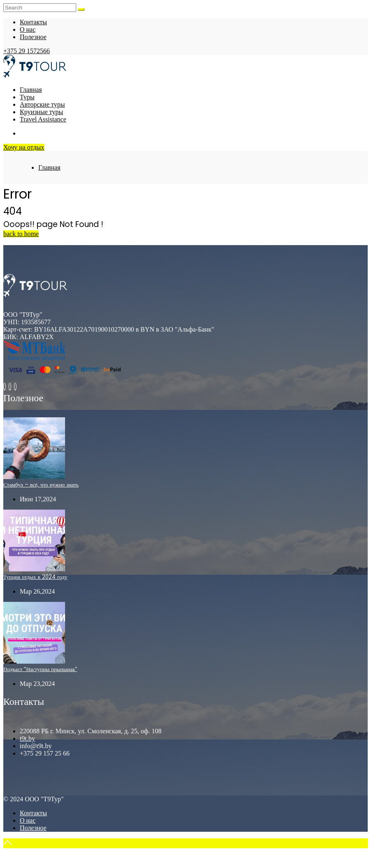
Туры (27, 97)
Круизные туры (41, 112)
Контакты (33, 22)
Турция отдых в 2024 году (35, 577)
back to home (21, 234)
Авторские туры (42, 104)
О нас (28, 29)
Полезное (33, 37)
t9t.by (27, 738)
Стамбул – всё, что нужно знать (41, 485)
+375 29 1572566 (27, 51)
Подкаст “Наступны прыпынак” (40, 669)
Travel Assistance (43, 119)
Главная (31, 90)
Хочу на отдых (24, 147)
